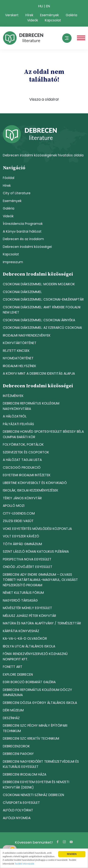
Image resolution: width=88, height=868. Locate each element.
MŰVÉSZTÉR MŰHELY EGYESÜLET (27, 608)
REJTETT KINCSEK (16, 351)
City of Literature (17, 193)
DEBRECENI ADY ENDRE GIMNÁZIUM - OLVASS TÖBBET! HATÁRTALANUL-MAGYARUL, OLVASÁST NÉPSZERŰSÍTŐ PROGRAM (40, 580)
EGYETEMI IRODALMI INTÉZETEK (27, 475)
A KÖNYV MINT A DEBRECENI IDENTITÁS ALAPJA (39, 373)
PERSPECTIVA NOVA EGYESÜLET (27, 559)
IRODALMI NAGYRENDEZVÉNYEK (27, 335)
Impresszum (13, 262)
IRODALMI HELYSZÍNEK (19, 366)
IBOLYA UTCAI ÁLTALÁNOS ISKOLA (29, 646)
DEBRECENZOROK (16, 746)
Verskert (12, 15)
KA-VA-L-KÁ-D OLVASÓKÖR (25, 638)
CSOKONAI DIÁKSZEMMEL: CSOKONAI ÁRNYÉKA (39, 320)
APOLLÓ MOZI (14, 506)
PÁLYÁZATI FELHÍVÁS (18, 424)
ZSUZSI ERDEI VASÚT (18, 521)
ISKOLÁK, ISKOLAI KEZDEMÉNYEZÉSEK (31, 490)
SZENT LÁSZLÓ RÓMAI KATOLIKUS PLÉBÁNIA (36, 551)
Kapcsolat (53, 20)
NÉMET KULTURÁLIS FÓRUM (23, 593)
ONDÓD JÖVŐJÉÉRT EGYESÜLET (28, 567)
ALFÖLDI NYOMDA (17, 818)
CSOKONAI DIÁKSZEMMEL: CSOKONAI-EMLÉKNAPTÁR (43, 299)
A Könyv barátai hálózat (22, 231)
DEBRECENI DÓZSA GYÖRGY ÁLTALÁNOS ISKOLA (40, 703)
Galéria (71, 15)
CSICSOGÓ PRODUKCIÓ (22, 468)
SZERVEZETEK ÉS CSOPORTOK (26, 452)
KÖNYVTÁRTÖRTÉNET (20, 343)
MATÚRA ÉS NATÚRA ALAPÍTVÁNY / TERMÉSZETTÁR (42, 623)
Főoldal (9, 178)
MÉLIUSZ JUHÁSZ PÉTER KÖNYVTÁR (29, 616)
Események (50, 15)
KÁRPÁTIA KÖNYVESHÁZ (21, 631)
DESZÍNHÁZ (11, 718)
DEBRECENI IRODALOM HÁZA (25, 774)
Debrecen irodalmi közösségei (27, 247)
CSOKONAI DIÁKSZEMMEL (22, 292)
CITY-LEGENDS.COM (19, 513)
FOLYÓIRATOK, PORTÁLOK (23, 444)
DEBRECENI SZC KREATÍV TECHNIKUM (31, 738)
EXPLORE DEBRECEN (18, 674)
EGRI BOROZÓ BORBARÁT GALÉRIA (29, 682)
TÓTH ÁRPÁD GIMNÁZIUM (22, 544)
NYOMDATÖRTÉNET (18, 358)
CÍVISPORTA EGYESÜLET (21, 803)
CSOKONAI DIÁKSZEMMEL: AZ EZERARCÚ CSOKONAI (42, 328)
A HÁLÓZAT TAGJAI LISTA (22, 460)
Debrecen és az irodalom (23, 239)
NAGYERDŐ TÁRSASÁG (20, 600)
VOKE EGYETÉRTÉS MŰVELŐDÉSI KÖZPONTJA (37, 529)
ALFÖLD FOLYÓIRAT (18, 810)
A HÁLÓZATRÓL (15, 416)
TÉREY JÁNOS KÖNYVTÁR (22, 498)
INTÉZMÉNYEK (13, 396)
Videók (33, 20)
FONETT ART (13, 667)
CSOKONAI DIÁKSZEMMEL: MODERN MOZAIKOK (39, 284)
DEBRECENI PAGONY (18, 754)
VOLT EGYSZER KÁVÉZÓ (21, 536)
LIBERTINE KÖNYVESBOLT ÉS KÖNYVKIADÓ (35, 483)
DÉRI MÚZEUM (13, 710)
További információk (24, 864)
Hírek (29, 15)
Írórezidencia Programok (23, 224)
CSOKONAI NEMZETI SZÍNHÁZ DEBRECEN (33, 795)
